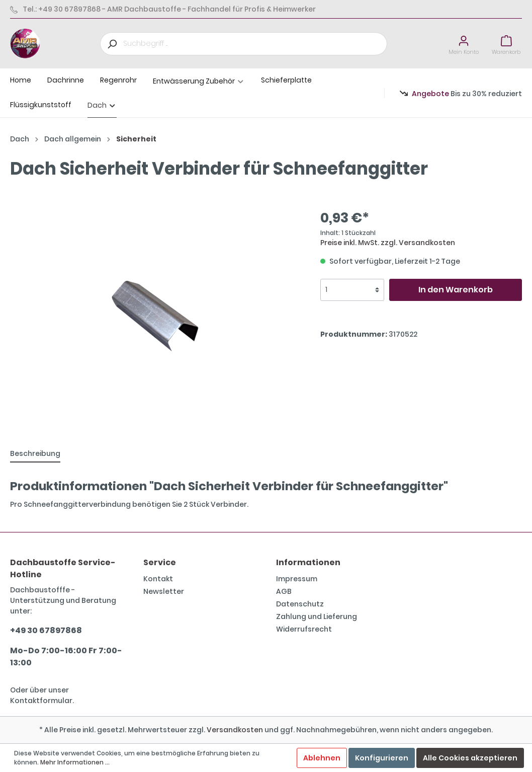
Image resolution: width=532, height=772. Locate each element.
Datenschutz (300, 604)
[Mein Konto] (464, 44)
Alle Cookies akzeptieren (470, 758)
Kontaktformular (41, 701)
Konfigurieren (382, 758)
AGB (284, 591)
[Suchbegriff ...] (255, 44)
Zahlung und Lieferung (317, 616)
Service (160, 562)
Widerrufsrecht (304, 629)
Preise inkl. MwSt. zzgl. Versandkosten (388, 243)
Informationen (308, 562)
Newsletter (164, 591)
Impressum (297, 579)
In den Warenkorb (456, 290)
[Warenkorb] (506, 44)
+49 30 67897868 (46, 630)
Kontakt (158, 579)
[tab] (35, 453)
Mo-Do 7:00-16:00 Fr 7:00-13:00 (66, 657)
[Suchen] (112, 44)
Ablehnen (322, 758)
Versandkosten (235, 730)
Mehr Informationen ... (75, 762)
